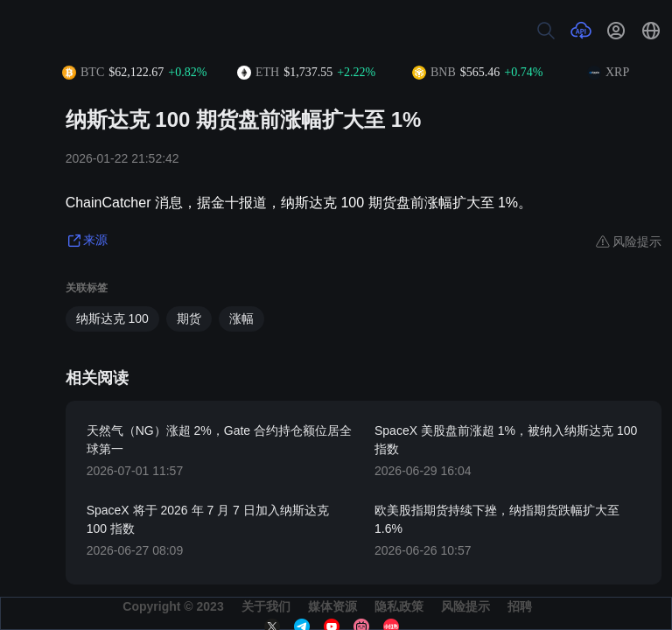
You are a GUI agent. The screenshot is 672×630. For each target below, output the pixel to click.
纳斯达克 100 (112, 318)
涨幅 (241, 318)
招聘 (520, 606)
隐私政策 (399, 606)
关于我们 (266, 606)
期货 (189, 318)
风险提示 (465, 606)
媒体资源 (332, 606)
